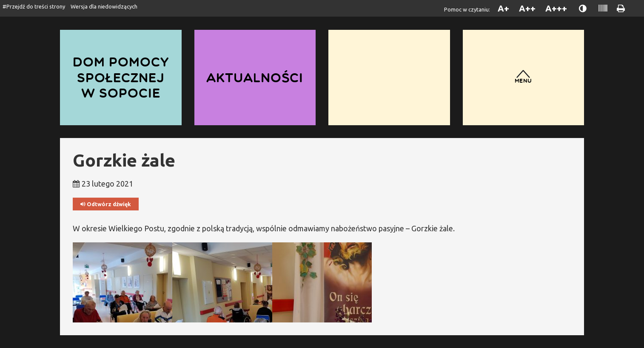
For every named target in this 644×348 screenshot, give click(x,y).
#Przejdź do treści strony (34, 6)
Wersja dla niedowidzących (104, 6)
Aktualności (255, 77)
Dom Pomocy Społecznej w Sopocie (121, 77)
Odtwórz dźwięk (106, 204)
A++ (527, 8)
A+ (503, 8)
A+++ (556, 8)
